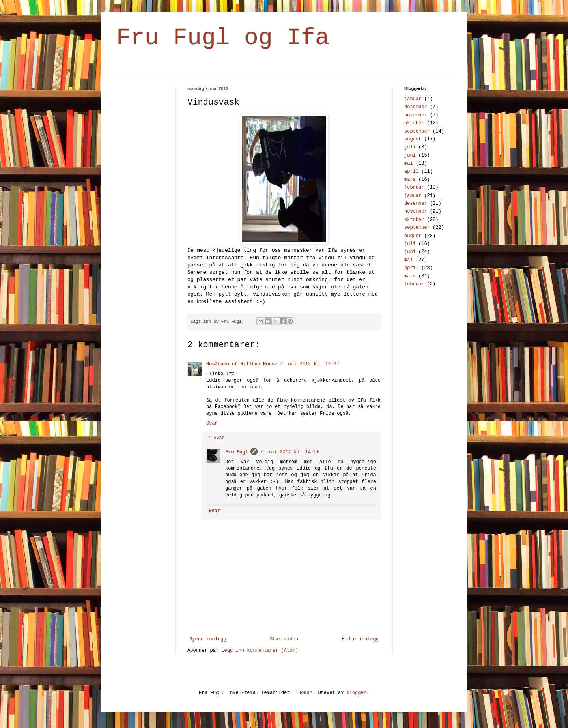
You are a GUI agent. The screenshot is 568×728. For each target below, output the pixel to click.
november (416, 115)
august (413, 139)
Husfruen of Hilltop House (242, 364)
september (417, 131)
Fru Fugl (237, 452)
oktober (414, 123)
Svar (212, 423)
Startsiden (284, 639)
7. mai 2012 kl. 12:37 (309, 364)
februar (414, 187)
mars (410, 180)
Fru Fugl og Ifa (223, 38)
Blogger (356, 693)
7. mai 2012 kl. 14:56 (290, 452)
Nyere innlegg (208, 639)
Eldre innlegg (360, 639)
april (411, 172)
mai (409, 163)
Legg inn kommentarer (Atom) (260, 651)
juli (410, 147)
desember (416, 107)
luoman (304, 693)
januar (413, 99)
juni (410, 155)
